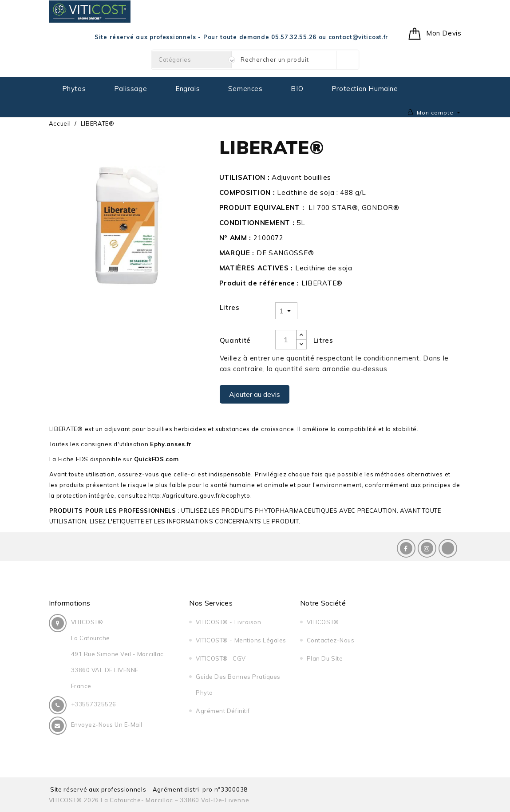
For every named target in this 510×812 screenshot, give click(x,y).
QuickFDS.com (156, 459)
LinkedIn (448, 548)
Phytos (74, 89)
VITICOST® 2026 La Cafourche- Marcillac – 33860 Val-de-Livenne (149, 800)
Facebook (406, 548)
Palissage (130, 89)
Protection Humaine (365, 89)
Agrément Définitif (223, 711)
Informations (70, 603)
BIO (297, 89)
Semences (245, 89)
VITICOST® (323, 622)
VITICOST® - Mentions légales (241, 640)
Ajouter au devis (255, 394)
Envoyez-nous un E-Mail (107, 725)
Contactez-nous (330, 640)
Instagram (427, 548)
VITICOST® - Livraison (228, 622)
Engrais (188, 89)
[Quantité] (286, 340)
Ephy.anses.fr (171, 444)
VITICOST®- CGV (221, 658)
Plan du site (325, 658)
